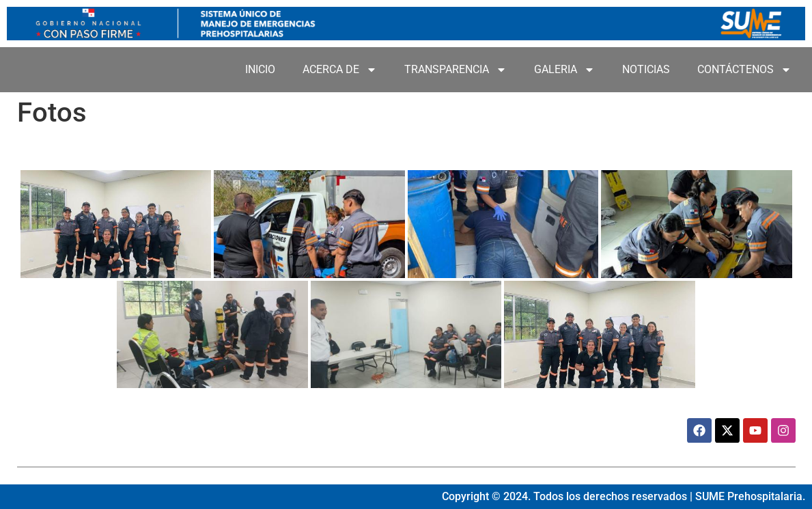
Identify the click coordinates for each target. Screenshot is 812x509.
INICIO (260, 69)
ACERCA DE (340, 70)
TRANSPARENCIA (456, 70)
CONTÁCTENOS (744, 70)
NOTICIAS (646, 69)
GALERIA (564, 70)
